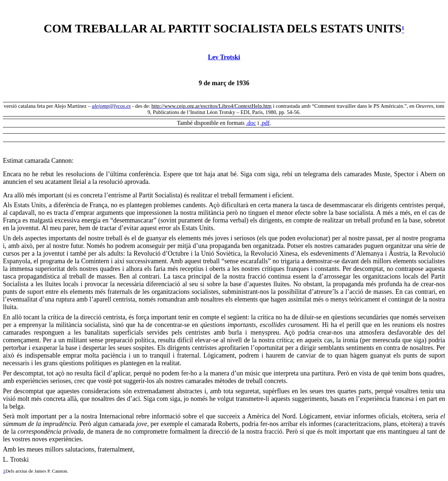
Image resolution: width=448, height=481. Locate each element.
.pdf (265, 123)
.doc (251, 123)
